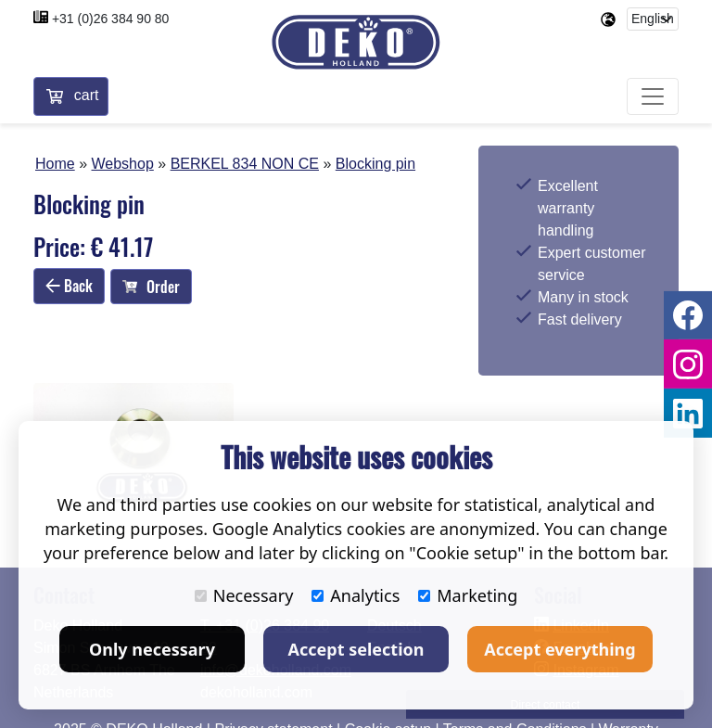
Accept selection (356, 649)
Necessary (244, 595)
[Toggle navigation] (653, 96)
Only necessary (152, 649)
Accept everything (559, 649)
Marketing (468, 595)
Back (69, 286)
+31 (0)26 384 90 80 (111, 19)
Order (151, 287)
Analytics (356, 595)
